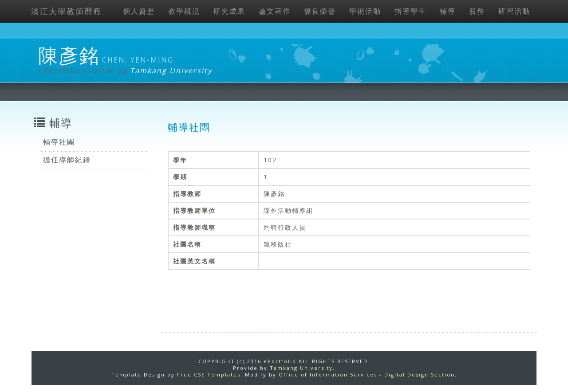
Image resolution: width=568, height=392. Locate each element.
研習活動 (514, 11)
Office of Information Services (328, 374)
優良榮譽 (320, 11)
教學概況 (184, 11)
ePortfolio (280, 361)
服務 (477, 11)
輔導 (448, 11)
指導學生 (410, 11)
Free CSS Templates (209, 374)
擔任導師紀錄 (67, 160)
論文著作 (275, 11)
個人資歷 (139, 11)
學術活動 (365, 11)
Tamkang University (171, 71)
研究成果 (229, 11)
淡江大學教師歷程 (67, 11)
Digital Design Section (420, 374)
